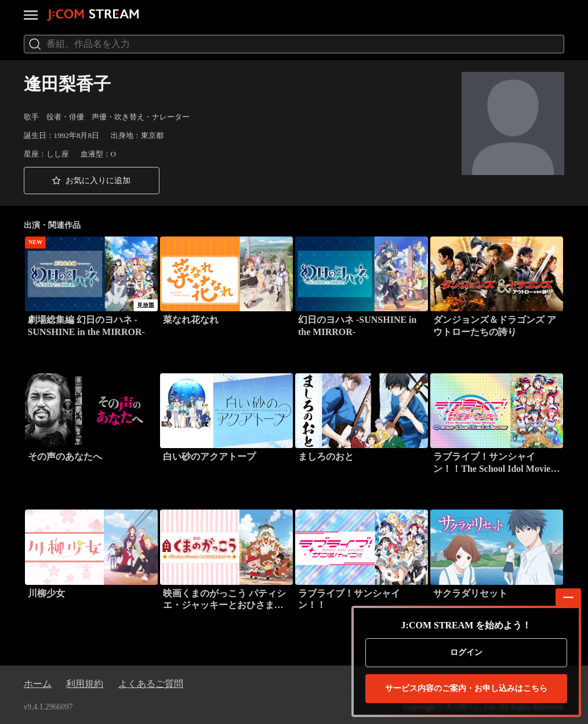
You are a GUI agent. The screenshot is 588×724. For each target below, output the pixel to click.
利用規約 (85, 684)
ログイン (466, 652)
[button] (92, 181)
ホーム (38, 684)
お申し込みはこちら (466, 689)
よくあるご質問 (151, 684)
